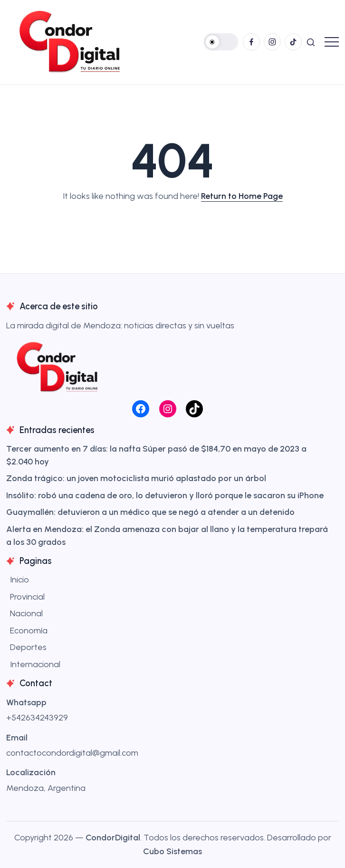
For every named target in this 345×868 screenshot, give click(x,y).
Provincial (27, 597)
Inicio (19, 580)
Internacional (35, 664)
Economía (29, 631)
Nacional (26, 613)
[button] (221, 42)
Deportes (28, 647)
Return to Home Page (242, 196)
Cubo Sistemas (172, 851)
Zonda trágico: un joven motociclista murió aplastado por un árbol (136, 478)
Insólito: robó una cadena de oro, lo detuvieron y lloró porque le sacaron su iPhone (165, 495)
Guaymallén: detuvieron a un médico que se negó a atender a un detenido (150, 512)
